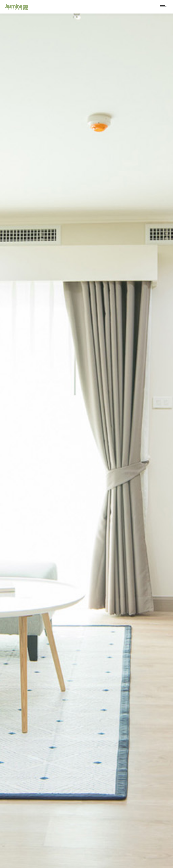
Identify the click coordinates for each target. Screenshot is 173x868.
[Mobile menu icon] (163, 7)
